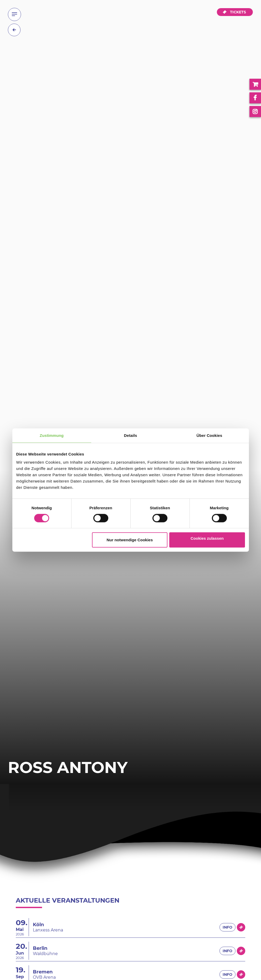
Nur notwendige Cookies (130, 540)
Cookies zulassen (207, 538)
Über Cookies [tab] (209, 435)
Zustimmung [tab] (52, 435)
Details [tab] (131, 435)
